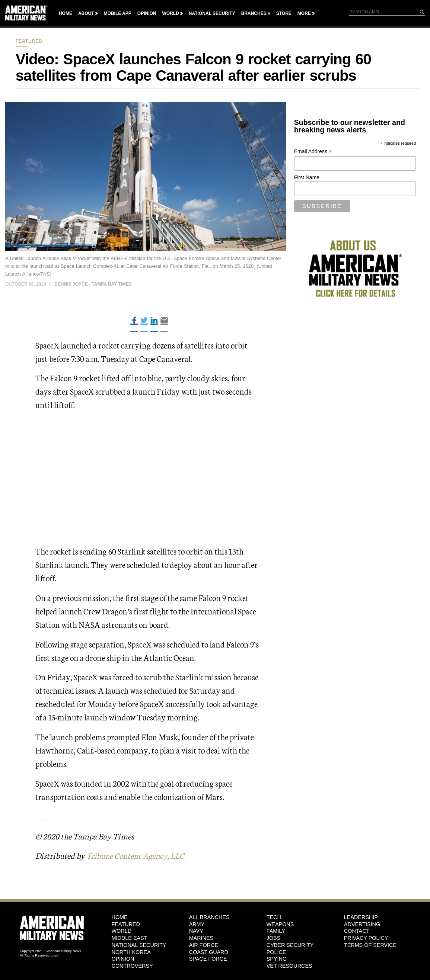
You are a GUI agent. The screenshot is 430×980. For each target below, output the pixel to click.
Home (66, 13)
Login (55, 955)
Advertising (362, 924)
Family (276, 931)
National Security (212, 13)
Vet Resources (289, 966)
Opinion (147, 13)
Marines (201, 938)
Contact (357, 931)
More (304, 13)
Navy (196, 931)
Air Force (204, 945)
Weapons (280, 924)
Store (284, 13)
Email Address (313, 152)
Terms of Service (370, 945)
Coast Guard (209, 952)
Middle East (130, 938)
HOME (120, 917)
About (86, 13)
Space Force (208, 959)
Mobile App (118, 13)
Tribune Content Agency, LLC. (138, 855)
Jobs (274, 938)
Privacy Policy (366, 938)
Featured (29, 41)
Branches (254, 13)
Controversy (132, 966)
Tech (274, 917)
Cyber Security (290, 945)
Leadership (361, 917)
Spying (277, 959)
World (170, 13)
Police (276, 952)
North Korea (131, 952)
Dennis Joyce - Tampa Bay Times (93, 284)
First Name (307, 177)
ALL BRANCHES (209, 917)
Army (197, 924)
